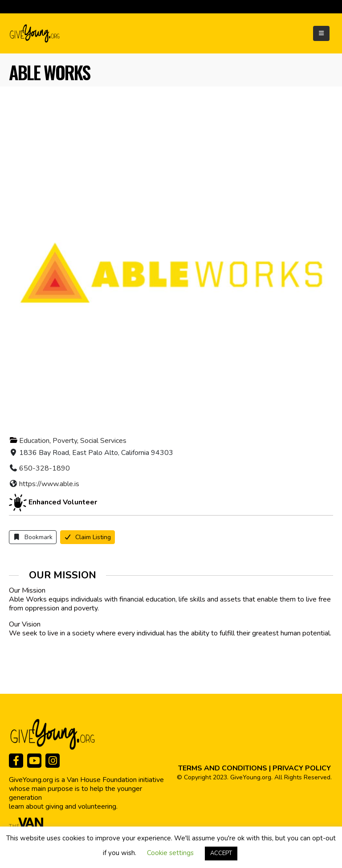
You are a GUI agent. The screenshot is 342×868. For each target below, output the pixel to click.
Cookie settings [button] (170, 853)
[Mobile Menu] (321, 33)
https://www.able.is (49, 484)
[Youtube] (34, 761)
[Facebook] (16, 761)
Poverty (65, 441)
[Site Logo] (35, 33)
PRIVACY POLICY (302, 768)
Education (34, 441)
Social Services (103, 441)
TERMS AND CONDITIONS (223, 768)
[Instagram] (53, 761)
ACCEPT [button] (221, 853)
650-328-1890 (45, 468)
